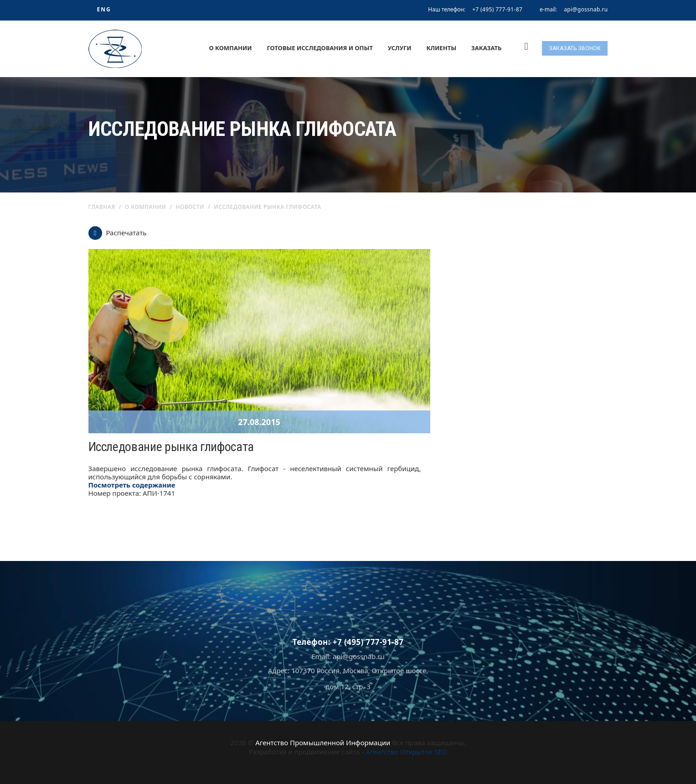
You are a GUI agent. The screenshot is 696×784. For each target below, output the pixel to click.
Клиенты (442, 48)
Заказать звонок (575, 48)
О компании (230, 48)
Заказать (486, 48)
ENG (104, 9)
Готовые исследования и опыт (320, 48)
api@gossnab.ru (586, 10)
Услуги (400, 48)
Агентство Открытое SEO (406, 752)
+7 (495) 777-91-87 (497, 9)
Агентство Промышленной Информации (323, 742)
